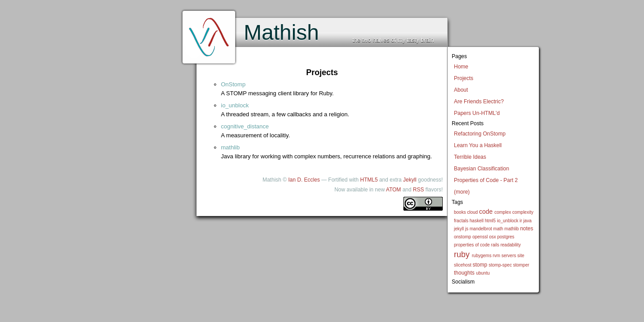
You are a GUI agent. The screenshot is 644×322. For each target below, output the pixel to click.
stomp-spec (500, 265)
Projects (464, 78)
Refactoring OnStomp (480, 134)
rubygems (482, 256)
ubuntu (483, 273)
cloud (472, 212)
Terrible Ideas (470, 157)
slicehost (463, 265)
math (498, 229)
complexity (523, 212)
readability (511, 245)
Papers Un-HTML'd (477, 113)
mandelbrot (481, 229)
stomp (480, 265)
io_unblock (508, 221)
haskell (477, 221)
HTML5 (369, 180)
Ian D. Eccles (304, 180)
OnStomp (233, 84)
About (461, 90)
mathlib (512, 229)
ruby (462, 254)
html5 (490, 221)
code (486, 212)
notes (527, 229)
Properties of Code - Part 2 (486, 180)
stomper (521, 265)
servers (509, 256)
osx (492, 237)
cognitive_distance (245, 126)
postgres (506, 237)
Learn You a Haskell (478, 145)
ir (521, 221)
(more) (462, 192)
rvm (497, 256)
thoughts (464, 273)
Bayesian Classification (481, 169)
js (467, 229)
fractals (461, 221)
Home (461, 67)
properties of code (472, 245)
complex (502, 212)
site (521, 256)
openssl (480, 237)
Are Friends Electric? (479, 102)
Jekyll (410, 180)
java (527, 221)
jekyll (459, 229)
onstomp (462, 237)
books (460, 212)
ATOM (394, 190)
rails (495, 245)
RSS (418, 190)
